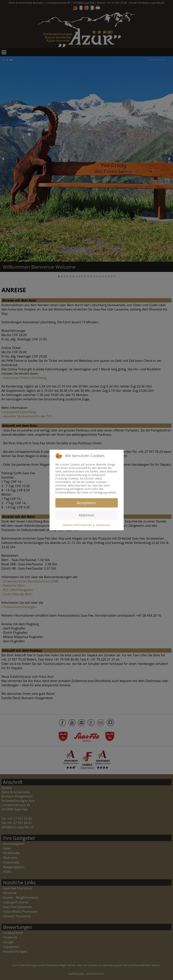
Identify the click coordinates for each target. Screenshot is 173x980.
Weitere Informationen (77, 525)
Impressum (103, 525)
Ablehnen (86, 515)
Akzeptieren (87, 503)
